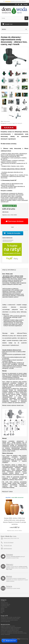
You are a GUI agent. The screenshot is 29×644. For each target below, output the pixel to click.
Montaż (9, 576)
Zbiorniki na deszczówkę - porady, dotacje (11, 617)
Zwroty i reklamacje (5, 634)
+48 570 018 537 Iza (7, 241)
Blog (2, 613)
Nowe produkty (4, 603)
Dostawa (10, 555)
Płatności (10, 564)
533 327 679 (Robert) (9, 543)
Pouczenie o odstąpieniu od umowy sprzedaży (12, 632)
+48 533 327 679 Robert (8, 240)
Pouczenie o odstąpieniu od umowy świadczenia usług (14, 633)
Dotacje (9, 586)
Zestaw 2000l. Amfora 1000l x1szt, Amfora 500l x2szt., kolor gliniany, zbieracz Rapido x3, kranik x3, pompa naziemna (14, 521)
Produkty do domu (5, 606)
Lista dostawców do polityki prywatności (10, 629)
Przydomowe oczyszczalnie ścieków (9, 620)
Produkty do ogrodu (5, 604)
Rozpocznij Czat (9, 641)
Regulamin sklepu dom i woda (8, 626)
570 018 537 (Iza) (8, 546)
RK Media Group (24, 639)
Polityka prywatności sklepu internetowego (11, 627)
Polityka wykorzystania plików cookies (10, 630)
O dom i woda (4, 607)
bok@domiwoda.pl (8, 549)
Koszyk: (9, 24)
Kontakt (26, 4)
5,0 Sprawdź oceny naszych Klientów (14, 1)
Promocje (3, 601)
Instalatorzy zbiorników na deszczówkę (10, 619)
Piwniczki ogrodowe (5, 621)
